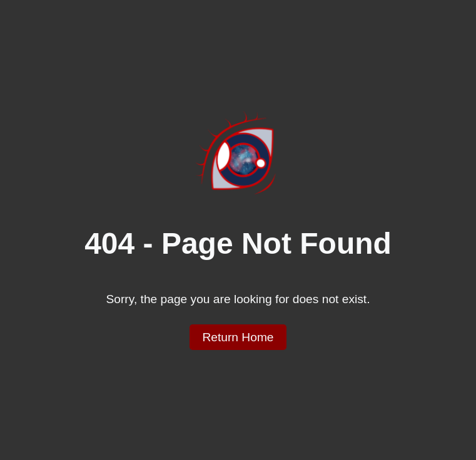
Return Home (238, 337)
